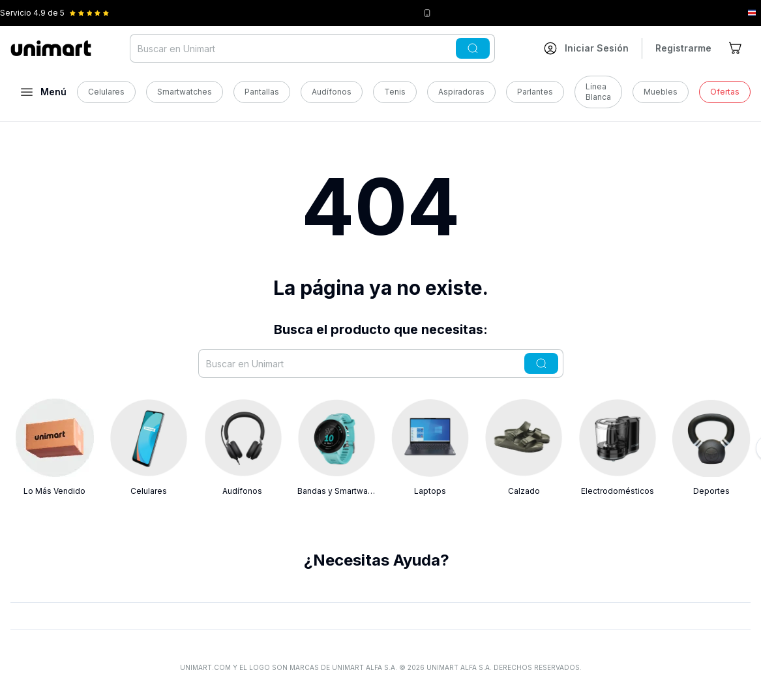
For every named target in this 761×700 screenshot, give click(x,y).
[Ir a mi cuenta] (586, 48)
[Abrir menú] (44, 92)
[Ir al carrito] (736, 48)
